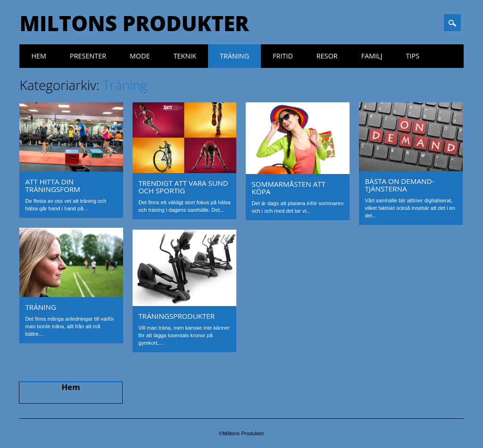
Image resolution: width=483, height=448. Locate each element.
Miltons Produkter (134, 23)
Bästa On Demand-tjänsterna (399, 185)
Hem (39, 56)
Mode (140, 56)
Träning (234, 56)
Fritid (283, 56)
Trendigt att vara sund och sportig (183, 187)
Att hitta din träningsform (53, 185)
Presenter (88, 56)
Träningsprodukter (176, 316)
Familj (372, 56)
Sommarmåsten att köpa (288, 188)
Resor (327, 56)
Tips (413, 56)
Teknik (185, 56)
